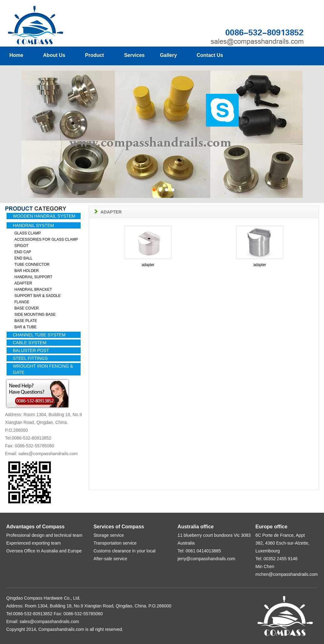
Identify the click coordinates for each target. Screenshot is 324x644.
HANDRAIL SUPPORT (33, 277)
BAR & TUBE (25, 327)
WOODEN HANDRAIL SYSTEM (44, 216)
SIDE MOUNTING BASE (35, 314)
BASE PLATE (26, 321)
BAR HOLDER (27, 271)
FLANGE (22, 302)
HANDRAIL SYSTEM (33, 225)
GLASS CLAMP (28, 233)
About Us (54, 55)
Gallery (168, 55)
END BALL (23, 258)
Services (135, 55)
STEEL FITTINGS (30, 358)
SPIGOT (21, 246)
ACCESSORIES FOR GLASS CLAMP (46, 239)
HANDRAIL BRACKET (33, 289)
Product (95, 55)
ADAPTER (23, 283)
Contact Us (210, 55)
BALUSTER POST (31, 350)
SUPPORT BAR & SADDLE (37, 296)
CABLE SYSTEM (30, 343)
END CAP (23, 252)
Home (16, 55)
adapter (148, 265)
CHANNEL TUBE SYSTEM (39, 335)
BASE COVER (27, 308)
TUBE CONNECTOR (32, 264)
